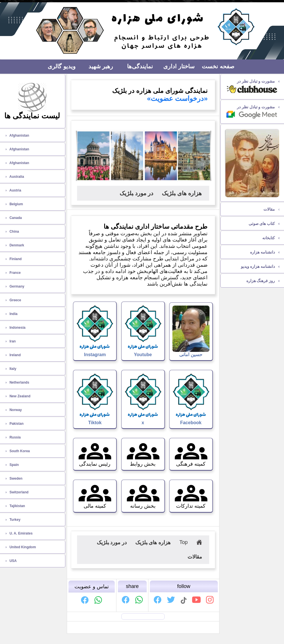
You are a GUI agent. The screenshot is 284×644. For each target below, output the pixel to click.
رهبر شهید (101, 66)
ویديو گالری (62, 66)
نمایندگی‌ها (140, 66)
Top (183, 542)
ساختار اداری (179, 66)
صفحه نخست (218, 66)
